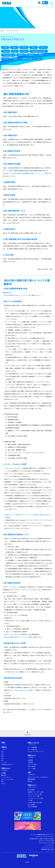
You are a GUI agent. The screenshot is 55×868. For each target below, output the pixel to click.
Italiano (34, 47)
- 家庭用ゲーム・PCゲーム (35, 792)
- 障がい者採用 (31, 766)
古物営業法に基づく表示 (47, 849)
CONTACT (36, 786)
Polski (15, 51)
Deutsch (43, 47)
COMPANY (9, 769)
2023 (2, 758)
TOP (6, 744)
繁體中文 (21, 55)
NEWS (7, 748)
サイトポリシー (50, 845)
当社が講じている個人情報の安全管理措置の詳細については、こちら (25, 173)
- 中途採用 (30, 762)
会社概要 (3, 773)
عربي (39, 59)
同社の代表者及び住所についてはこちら (17, 637)
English (14, 47)
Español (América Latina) (39, 51)
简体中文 (31, 55)
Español (6, 51)
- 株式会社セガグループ (7, 764)
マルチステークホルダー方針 (46, 841)
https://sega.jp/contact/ (24, 690)
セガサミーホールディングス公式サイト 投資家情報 (38, 778)
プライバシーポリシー (48, 847)
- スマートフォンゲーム (35, 794)
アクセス (3, 784)
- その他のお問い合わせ (35, 802)
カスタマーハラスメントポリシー (45, 837)
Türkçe (15, 59)
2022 (2, 760)
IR (33, 774)
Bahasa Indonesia (27, 59)
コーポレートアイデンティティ (36, 752)
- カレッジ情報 (31, 768)
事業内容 (3, 775)
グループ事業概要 (32, 747)
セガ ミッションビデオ (7, 779)
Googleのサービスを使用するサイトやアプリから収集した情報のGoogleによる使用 (28, 516)
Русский (24, 51)
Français (24, 47)
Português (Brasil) (8, 55)
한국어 (40, 55)
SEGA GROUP (38, 744)
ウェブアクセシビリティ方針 (46, 843)
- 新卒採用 (30, 760)
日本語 (5, 47)
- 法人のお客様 (32, 807)
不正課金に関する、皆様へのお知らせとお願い (42, 839)
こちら (39, 621)
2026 (2, 752)
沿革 (2, 781)
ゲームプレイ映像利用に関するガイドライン (42, 834)
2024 (2, 756)
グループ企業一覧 (32, 749)
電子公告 (30, 781)
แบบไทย (6, 59)
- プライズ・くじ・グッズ (35, 798)
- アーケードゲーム (33, 796)
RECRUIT (35, 757)
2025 (2, 754)
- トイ (30, 800)
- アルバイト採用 (32, 764)
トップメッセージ (6, 777)
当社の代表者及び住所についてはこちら (16, 295)
